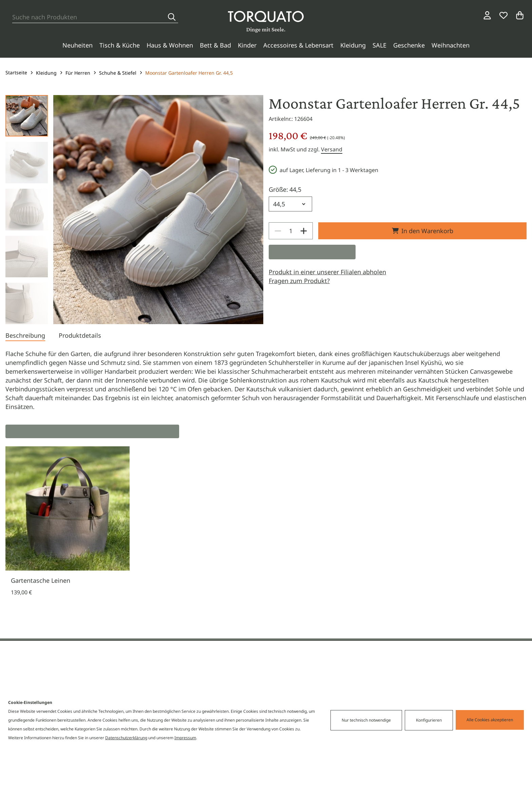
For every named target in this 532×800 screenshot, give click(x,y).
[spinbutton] (291, 231)
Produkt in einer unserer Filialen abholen (327, 272)
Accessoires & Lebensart (298, 45)
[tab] (25, 336)
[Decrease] (278, 231)
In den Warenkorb (423, 231)
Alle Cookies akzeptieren (490, 720)
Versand (332, 149)
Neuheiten (78, 45)
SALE (379, 45)
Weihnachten (451, 45)
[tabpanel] (266, 380)
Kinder (247, 45)
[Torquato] (266, 22)
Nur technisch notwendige (366, 720)
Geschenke (409, 45)
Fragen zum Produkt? (299, 281)
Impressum (185, 738)
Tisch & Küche (120, 45)
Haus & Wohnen (170, 45)
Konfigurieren (429, 720)
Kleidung (353, 45)
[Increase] (304, 231)
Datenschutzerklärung (126, 738)
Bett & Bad (215, 45)
